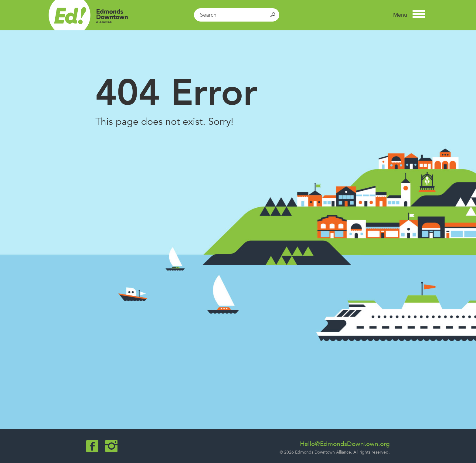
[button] (409, 15)
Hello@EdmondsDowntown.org (345, 444)
